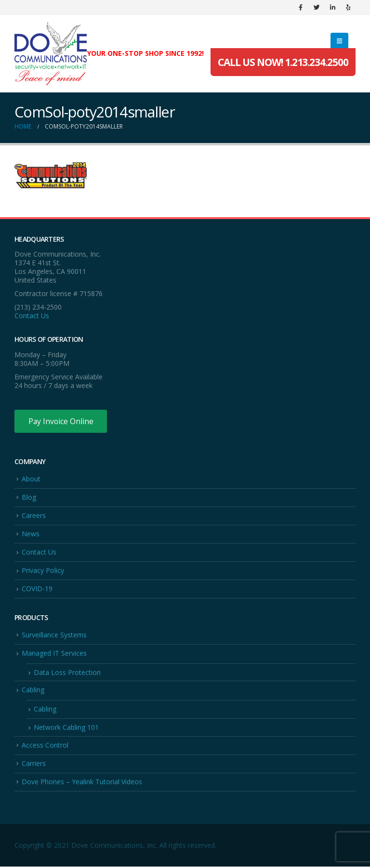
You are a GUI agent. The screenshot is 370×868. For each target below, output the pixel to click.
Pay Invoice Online (61, 421)
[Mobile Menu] (339, 41)
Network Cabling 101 (66, 729)
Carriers (34, 765)
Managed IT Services (54, 654)
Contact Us (32, 316)
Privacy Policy (43, 571)
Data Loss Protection (67, 673)
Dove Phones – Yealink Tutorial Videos (82, 783)
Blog (29, 498)
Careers (34, 516)
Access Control (45, 746)
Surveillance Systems (54, 636)
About (31, 479)
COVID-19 (37, 589)
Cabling (33, 691)
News (31, 534)
